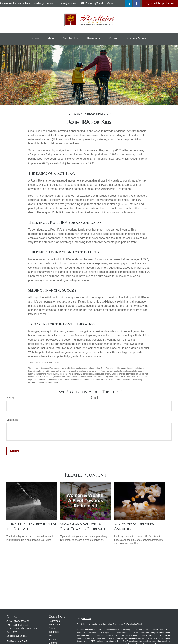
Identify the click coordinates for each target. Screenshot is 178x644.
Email (94, 398)
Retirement (55, 621)
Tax (51, 635)
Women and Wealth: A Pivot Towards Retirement (84, 526)
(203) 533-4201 (68, 3)
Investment (55, 625)
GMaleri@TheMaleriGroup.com (99, 3)
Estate (52, 628)
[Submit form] (15, 451)
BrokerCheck (137, 624)
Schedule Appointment (160, 4)
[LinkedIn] (128, 3)
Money (52, 639)
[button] (35, 39)
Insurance (54, 632)
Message (12, 420)
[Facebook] (137, 3)
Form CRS (87, 619)
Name (10, 398)
